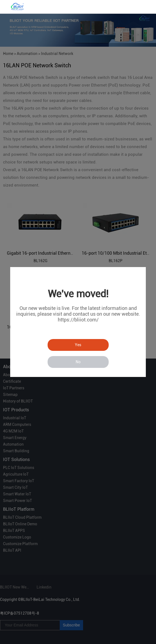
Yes (78, 345)
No (78, 362)
